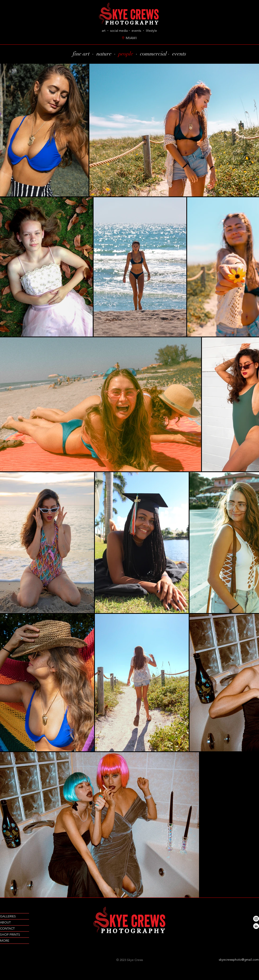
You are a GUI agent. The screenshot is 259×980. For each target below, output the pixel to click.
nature (104, 54)
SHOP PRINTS (10, 934)
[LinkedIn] (256, 926)
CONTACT (7, 928)
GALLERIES (8, 916)
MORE (5, 940)
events (179, 54)
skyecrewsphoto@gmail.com (239, 960)
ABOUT (5, 922)
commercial (154, 54)
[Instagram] (256, 919)
